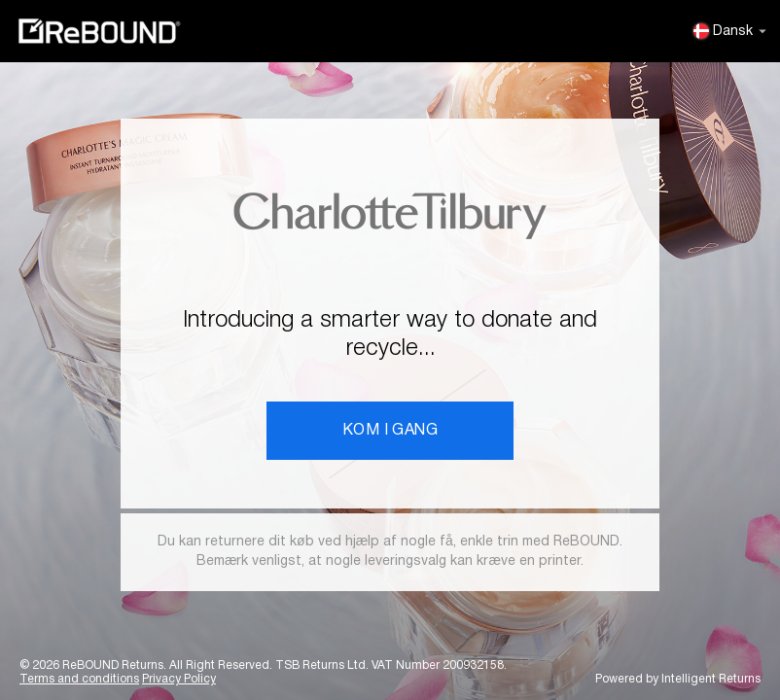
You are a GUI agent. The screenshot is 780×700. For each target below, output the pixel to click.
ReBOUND (99, 31)
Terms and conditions (79, 679)
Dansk (730, 31)
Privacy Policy (179, 679)
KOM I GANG (390, 431)
